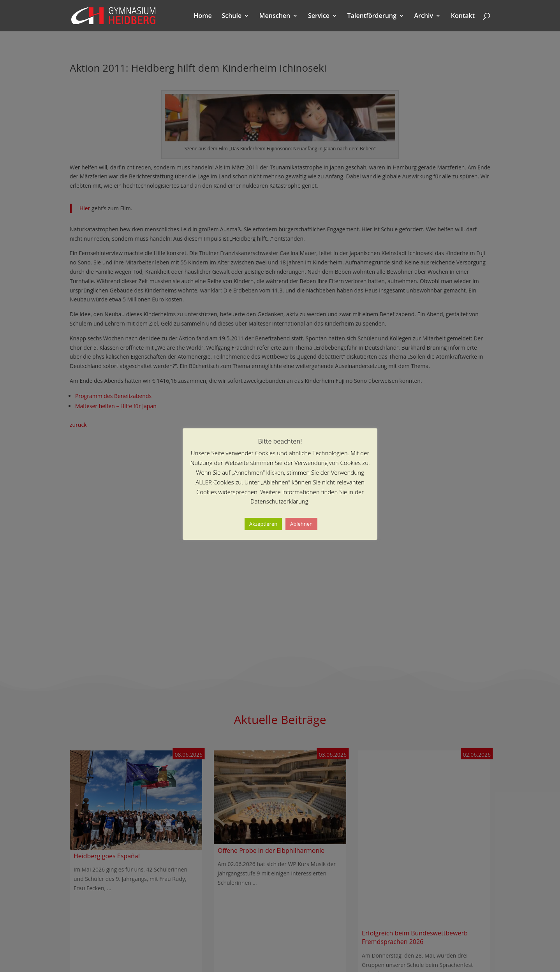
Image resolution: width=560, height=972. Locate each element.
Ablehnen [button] (301, 524)
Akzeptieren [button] (263, 524)
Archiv (424, 16)
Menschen (275, 16)
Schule (232, 16)
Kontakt (463, 16)
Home (203, 16)
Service (319, 16)
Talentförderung (372, 16)
